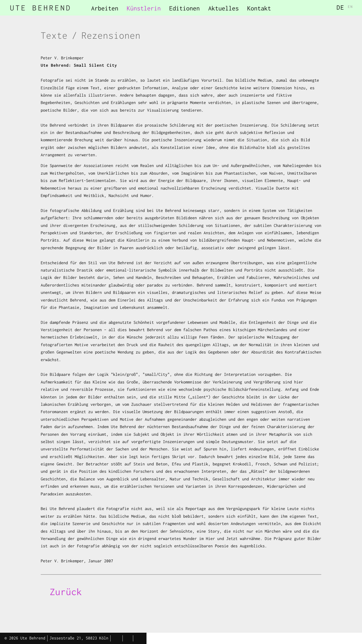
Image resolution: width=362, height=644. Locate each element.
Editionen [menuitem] (184, 8)
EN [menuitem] (350, 7)
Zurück (66, 592)
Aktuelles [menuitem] (223, 8)
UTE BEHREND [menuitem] (41, 8)
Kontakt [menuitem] (259, 8)
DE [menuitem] (341, 7)
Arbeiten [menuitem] (105, 8)
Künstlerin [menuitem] (144, 8)
